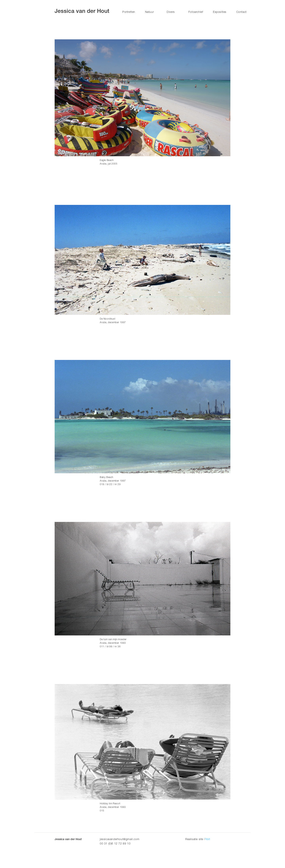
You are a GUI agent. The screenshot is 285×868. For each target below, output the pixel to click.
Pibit (207, 840)
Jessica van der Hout (82, 12)
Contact (241, 12)
